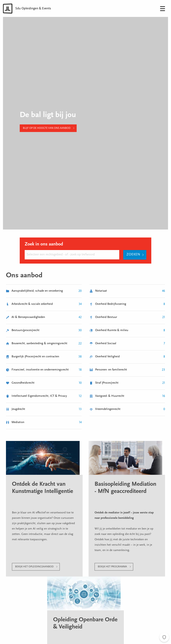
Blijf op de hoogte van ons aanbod (47, 128)
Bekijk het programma (112, 567)
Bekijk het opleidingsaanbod (34, 567)
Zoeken (133, 255)
